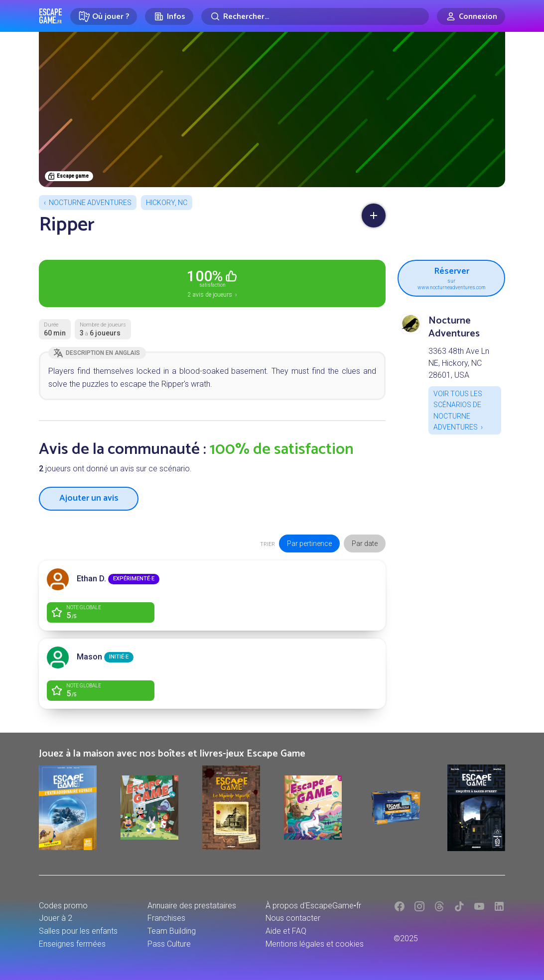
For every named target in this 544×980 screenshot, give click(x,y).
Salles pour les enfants (78, 931)
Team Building (172, 931)
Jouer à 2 (56, 918)
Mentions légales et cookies (315, 944)
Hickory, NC (167, 203)
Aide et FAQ (286, 931)
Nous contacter (293, 918)
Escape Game (51, 16)
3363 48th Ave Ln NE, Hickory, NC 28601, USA (459, 363)
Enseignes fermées (72, 944)
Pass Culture (169, 944)
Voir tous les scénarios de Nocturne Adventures (458, 410)
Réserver (451, 277)
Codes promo (63, 906)
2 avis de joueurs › (212, 283)
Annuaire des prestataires (192, 906)
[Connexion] (471, 16)
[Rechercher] (315, 16)
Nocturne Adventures (90, 203)
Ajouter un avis (89, 498)
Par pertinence (309, 544)
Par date (365, 544)
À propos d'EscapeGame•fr (313, 906)
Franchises (166, 918)
